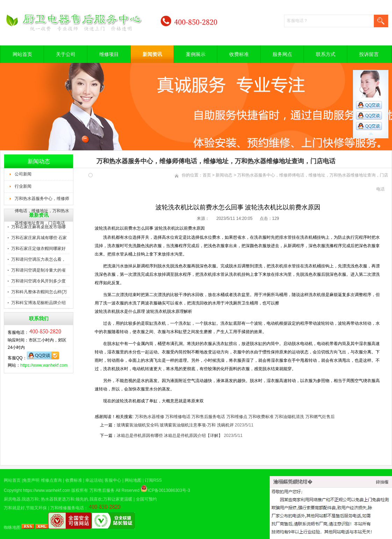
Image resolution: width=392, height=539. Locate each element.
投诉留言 (369, 54)
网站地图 (133, 480)
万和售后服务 (102, 490)
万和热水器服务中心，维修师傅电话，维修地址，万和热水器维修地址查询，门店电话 (42, 201)
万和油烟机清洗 (289, 417)
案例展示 (196, 54)
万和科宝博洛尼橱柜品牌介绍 (38, 303)
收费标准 (239, 54)
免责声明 (31, 480)
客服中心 (113, 480)
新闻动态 (224, 175)
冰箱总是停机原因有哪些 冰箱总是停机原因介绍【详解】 (170, 436)
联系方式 (326, 54)
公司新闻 (23, 174)
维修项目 (109, 54)
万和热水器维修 (150, 417)
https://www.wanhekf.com (44, 365)
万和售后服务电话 (208, 417)
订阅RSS (153, 480)
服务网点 (282, 54)
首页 (207, 175)
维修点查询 (51, 480)
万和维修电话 (178, 417)
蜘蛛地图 (12, 527)
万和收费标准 (261, 417)
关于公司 (66, 54)
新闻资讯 (152, 54)
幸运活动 (94, 480)
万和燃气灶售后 (320, 417)
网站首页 (22, 54)
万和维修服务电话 (67, 508)
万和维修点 (237, 417)
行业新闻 (23, 186)
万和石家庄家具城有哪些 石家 (39, 238)
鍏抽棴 (382, 482)
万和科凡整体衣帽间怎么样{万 (39, 292)
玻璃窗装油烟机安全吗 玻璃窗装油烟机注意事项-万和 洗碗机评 (175, 425)
